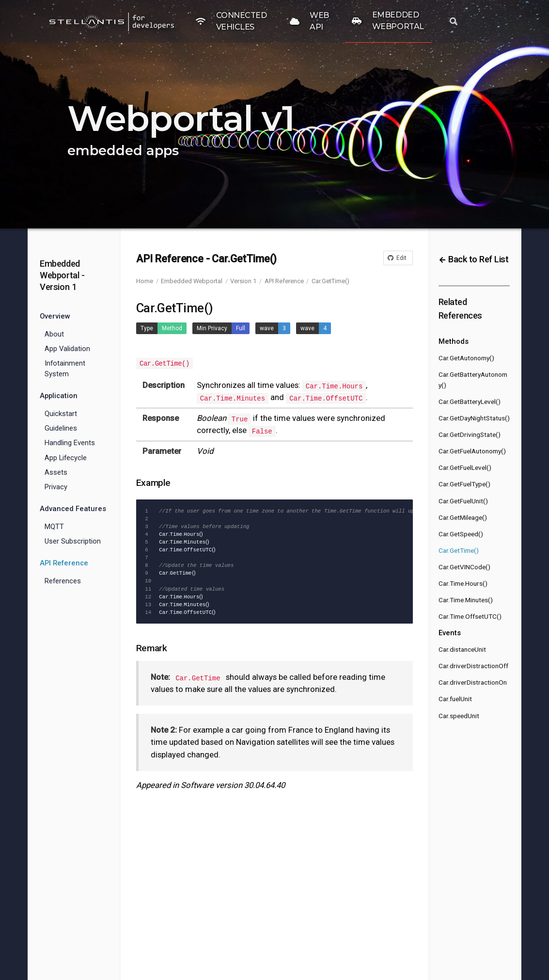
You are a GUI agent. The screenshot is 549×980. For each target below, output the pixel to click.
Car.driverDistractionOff (473, 666)
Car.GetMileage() (463, 517)
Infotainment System (65, 369)
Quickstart (61, 414)
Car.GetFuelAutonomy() (472, 451)
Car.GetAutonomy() (466, 358)
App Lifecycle (66, 458)
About (54, 334)
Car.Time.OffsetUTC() (470, 616)
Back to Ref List (474, 259)
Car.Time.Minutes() (466, 600)
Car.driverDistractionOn (473, 682)
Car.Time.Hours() (463, 583)
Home (145, 281)
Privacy (56, 487)
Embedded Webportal (192, 281)
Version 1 (243, 281)
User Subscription (73, 541)
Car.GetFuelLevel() (465, 467)
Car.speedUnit (459, 716)
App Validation (67, 349)
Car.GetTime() (330, 281)
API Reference (284, 281)
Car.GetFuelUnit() (463, 501)
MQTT (54, 527)
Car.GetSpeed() (461, 534)
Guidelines (61, 428)
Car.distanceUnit (462, 649)
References (63, 581)
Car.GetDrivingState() (470, 434)
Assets (56, 472)
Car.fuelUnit (455, 699)
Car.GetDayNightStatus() (474, 418)
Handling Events (70, 443)
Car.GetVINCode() (464, 567)
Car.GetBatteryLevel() (470, 402)
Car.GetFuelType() (464, 484)
